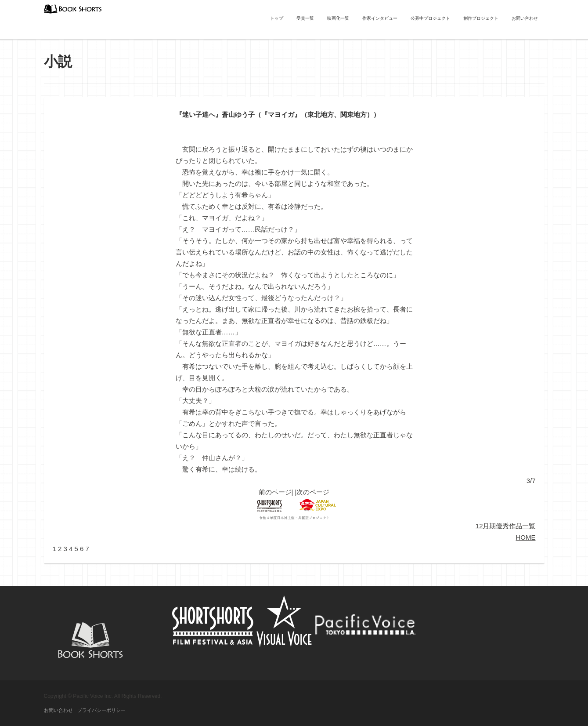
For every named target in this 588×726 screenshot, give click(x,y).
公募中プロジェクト (430, 18)
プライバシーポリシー (101, 710)
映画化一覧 (338, 18)
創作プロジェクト (481, 18)
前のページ (275, 492)
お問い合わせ (525, 18)
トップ (277, 18)
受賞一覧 (305, 18)
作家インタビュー (380, 18)
